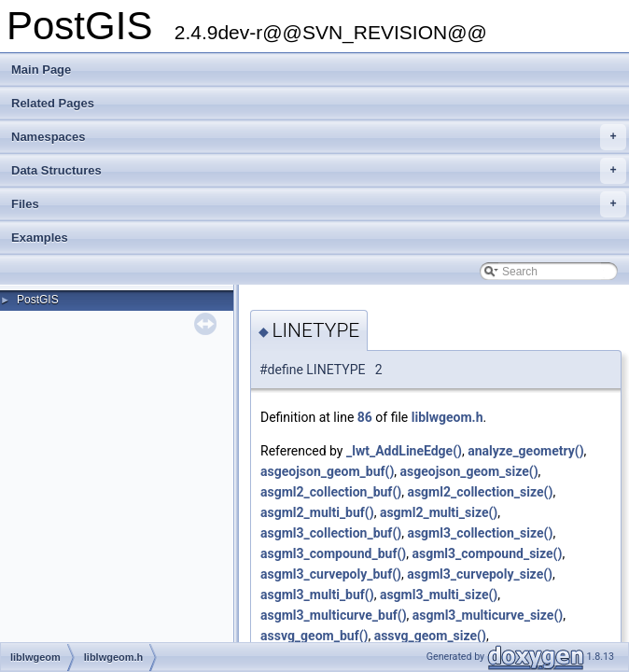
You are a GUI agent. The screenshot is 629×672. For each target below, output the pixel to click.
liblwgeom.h (447, 417)
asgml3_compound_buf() (333, 553)
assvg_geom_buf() (314, 636)
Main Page (41, 70)
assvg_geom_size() (430, 636)
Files (319, 204)
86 (365, 417)
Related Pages (53, 103)
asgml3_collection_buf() (331, 533)
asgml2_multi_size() (439, 512)
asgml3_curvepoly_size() (480, 574)
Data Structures (319, 171)
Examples (40, 238)
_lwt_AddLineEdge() (404, 451)
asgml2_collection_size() (480, 492)
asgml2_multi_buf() (317, 512)
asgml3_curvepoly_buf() (331, 574)
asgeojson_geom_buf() (327, 471)
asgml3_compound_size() (487, 553)
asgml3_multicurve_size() (488, 615)
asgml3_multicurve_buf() (334, 615)
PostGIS (38, 300)
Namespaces (319, 137)
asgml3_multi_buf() (317, 595)
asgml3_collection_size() (480, 533)
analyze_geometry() (525, 451)
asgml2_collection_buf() (331, 492)
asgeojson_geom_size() (469, 471)
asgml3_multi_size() (439, 595)
